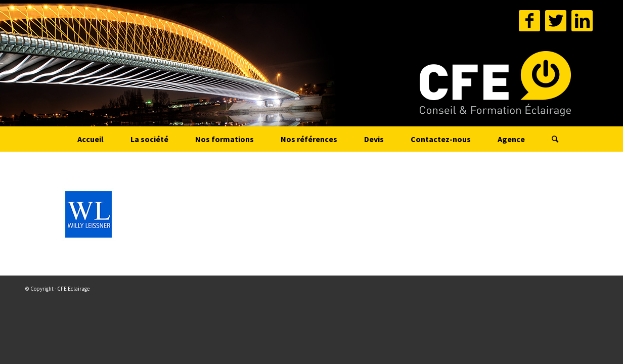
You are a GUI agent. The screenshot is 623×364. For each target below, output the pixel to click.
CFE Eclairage (73, 289)
